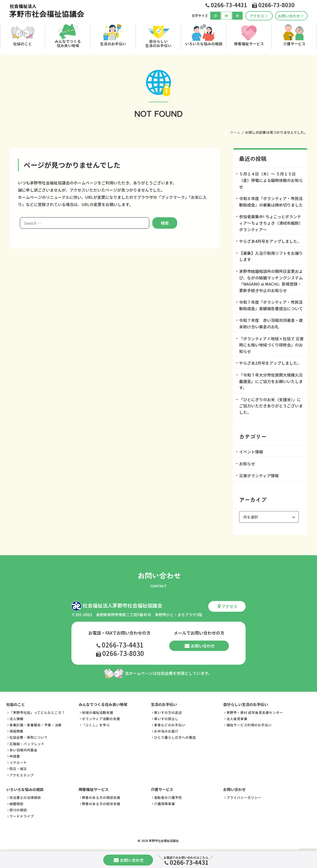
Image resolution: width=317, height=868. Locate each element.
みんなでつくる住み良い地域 (68, 43)
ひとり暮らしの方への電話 (175, 737)
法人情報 (16, 718)
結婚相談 (16, 803)
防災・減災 (18, 768)
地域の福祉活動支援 (98, 712)
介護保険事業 (164, 803)
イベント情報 (251, 452)
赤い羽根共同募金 (23, 749)
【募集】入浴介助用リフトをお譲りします (271, 256)
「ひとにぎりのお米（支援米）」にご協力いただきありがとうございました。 (271, 406)
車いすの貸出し (166, 718)
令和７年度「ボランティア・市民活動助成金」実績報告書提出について (271, 305)
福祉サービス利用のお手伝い (249, 724)
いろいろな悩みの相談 (204, 44)
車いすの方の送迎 (168, 712)
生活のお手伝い (113, 44)
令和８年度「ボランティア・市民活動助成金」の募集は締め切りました (271, 202)
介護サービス (294, 44)
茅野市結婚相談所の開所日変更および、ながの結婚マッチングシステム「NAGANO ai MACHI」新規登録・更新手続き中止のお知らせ (271, 281)
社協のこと (23, 44)
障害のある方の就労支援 (101, 803)
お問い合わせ (291, 16)
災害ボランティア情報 (259, 476)
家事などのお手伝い (170, 724)
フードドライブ (22, 816)
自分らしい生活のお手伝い (158, 43)
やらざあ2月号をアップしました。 (270, 363)
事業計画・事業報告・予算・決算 (36, 724)
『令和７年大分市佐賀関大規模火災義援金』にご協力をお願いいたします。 (271, 381)
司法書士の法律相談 (25, 797)
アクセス (258, 16)
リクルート (18, 762)
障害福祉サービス (249, 44)
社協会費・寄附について (29, 737)
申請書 (15, 756)
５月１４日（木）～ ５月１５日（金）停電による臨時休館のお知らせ (271, 180)
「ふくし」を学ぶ (96, 724)
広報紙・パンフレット (27, 743)
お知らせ (247, 464)
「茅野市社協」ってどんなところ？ (37, 712)
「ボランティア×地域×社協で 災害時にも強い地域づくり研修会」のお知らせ (271, 345)
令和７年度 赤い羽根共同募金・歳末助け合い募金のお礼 (271, 323)
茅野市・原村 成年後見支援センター (255, 712)
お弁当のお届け (166, 731)
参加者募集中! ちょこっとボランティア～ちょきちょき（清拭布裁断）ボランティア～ (271, 223)
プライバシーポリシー (244, 797)
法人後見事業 (237, 718)
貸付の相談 (18, 809)
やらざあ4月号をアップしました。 (270, 241)
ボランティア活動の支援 (101, 718)
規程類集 (16, 731)
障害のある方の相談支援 (101, 797)
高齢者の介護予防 (168, 797)
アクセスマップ (22, 774)
